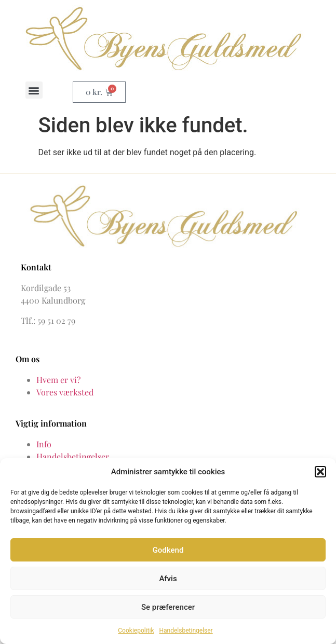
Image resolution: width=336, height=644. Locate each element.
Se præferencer (168, 607)
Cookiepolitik (136, 631)
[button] (320, 472)
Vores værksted (65, 392)
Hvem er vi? (58, 380)
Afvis (168, 579)
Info (44, 444)
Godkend (168, 550)
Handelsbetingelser (186, 631)
